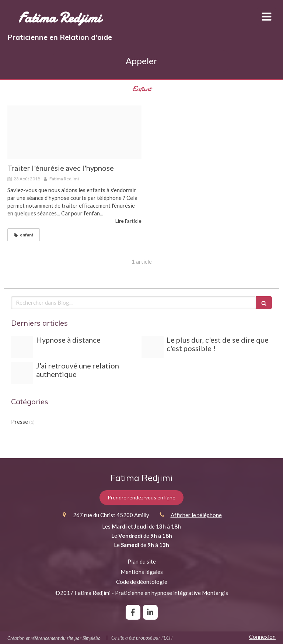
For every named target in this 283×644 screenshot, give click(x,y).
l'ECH (167, 638)
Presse (20, 422)
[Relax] (22, 347)
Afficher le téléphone (196, 515)
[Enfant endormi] (74, 132)
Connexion (262, 637)
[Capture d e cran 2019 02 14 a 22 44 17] (22, 373)
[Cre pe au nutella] (153, 347)
